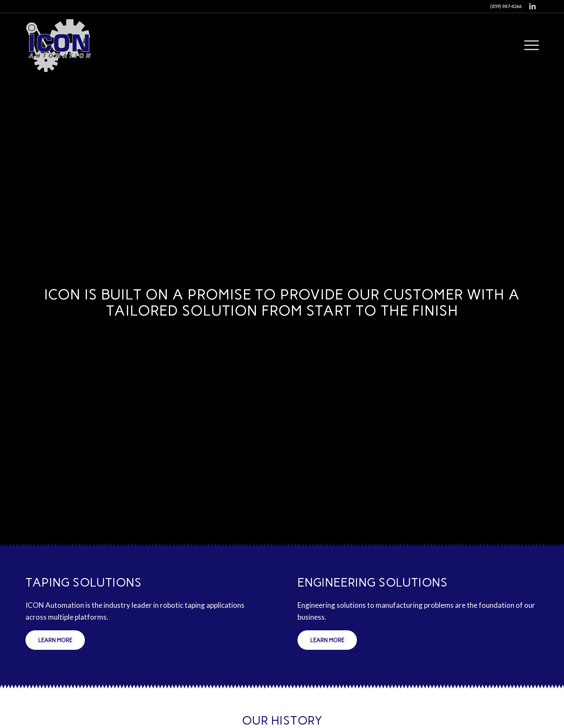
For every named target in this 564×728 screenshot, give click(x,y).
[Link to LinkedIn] (533, 6)
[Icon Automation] (59, 45)
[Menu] (529, 45)
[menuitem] (529, 45)
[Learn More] (55, 640)
